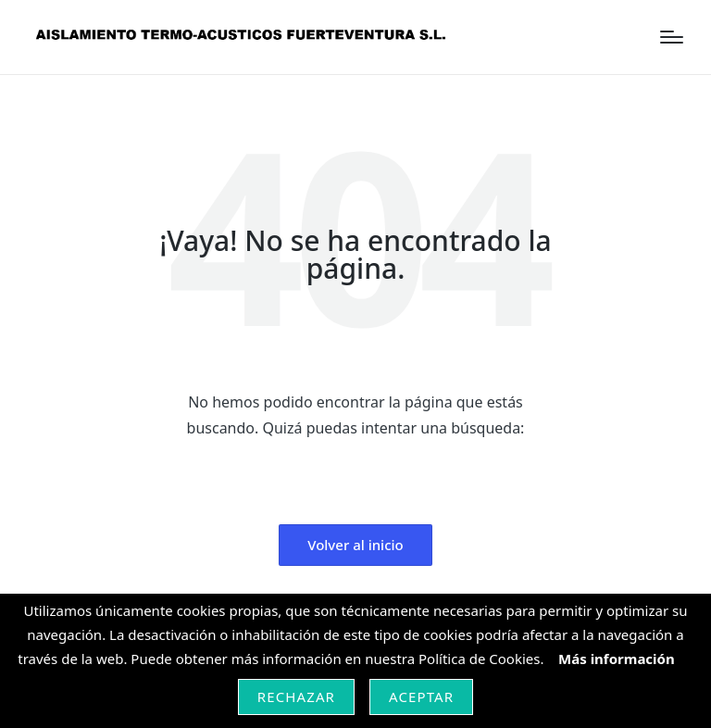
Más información (617, 659)
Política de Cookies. (483, 659)
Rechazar (296, 697)
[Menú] (672, 37)
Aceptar (421, 697)
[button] (355, 545)
